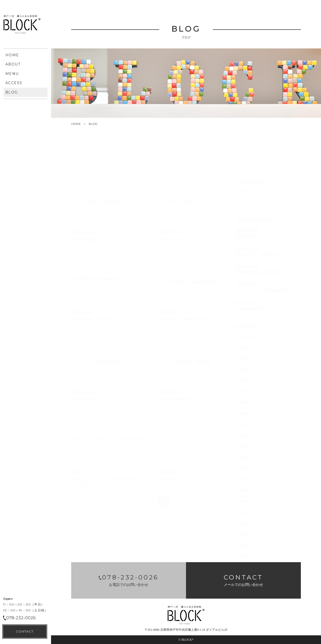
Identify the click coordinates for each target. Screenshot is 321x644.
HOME (76, 124)
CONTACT (25, 631)
